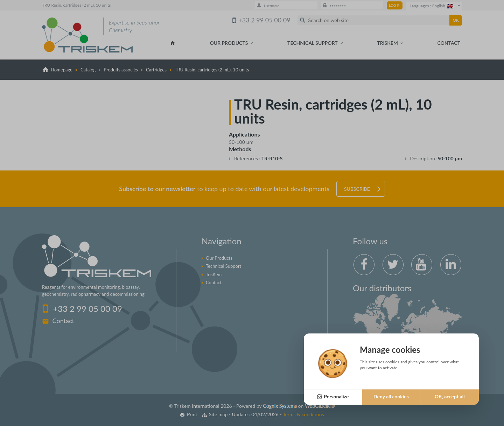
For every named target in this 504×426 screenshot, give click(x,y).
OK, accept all (450, 397)
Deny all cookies (391, 397)
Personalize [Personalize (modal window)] (336, 397)
